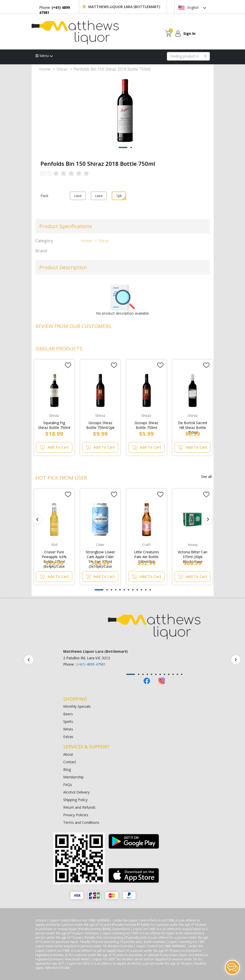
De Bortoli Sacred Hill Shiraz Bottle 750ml (193, 424)
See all (206, 477)
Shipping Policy (75, 800)
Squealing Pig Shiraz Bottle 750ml (54, 424)
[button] (123, 147)
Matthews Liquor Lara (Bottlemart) (124, 7)
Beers (68, 714)
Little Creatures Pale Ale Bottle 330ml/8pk (147, 553)
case (78, 196)
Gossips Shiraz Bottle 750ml (146, 424)
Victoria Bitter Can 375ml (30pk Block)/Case (193, 553)
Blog (67, 769)
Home (45, 69)
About (68, 754)
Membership (73, 777)
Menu (44, 56)
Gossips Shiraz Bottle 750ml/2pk (100, 424)
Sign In (189, 33)
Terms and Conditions (81, 822)
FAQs (68, 785)
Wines (68, 729)
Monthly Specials (77, 706)
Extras (68, 737)
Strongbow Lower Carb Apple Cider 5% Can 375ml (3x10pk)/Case (100, 553)
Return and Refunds (79, 807)
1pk (119, 196)
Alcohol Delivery (76, 792)
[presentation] (37, 520)
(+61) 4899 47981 (91, 664)
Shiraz (62, 69)
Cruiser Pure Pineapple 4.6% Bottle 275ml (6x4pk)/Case (54, 553)
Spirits (68, 722)
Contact (70, 762)
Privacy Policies (76, 815)
